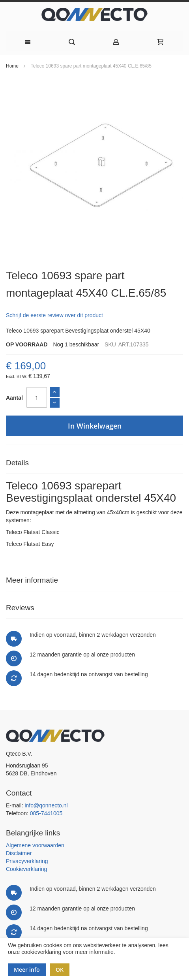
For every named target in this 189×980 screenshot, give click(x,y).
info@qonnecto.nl (46, 805)
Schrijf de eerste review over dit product (54, 315)
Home (12, 66)
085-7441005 (46, 813)
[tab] (94, 463)
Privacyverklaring (27, 861)
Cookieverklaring (26, 869)
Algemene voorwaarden (35, 845)
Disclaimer (19, 853)
